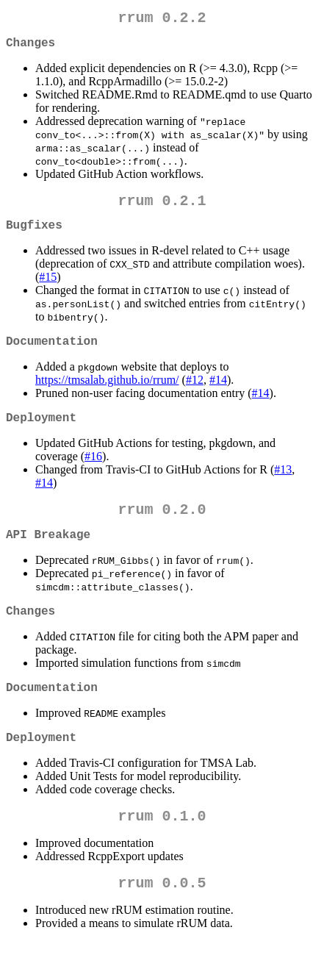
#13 (283, 487)
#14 (218, 394)
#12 (195, 394)
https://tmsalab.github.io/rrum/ (107, 394)
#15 (48, 289)
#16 (93, 474)
